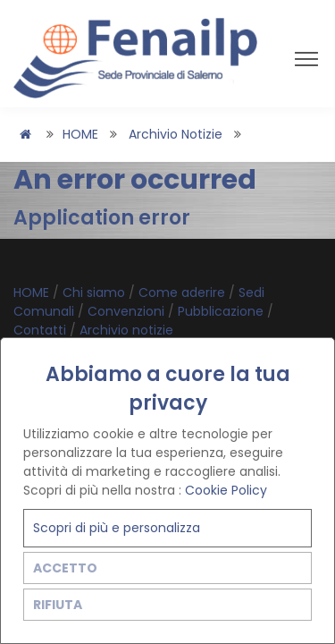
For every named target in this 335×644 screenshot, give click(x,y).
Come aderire (184, 292)
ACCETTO (65, 568)
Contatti (42, 330)
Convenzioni (128, 311)
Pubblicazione (222, 311)
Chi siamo (96, 292)
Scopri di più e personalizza (117, 528)
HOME (80, 134)
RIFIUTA (58, 605)
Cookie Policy (226, 490)
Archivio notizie (176, 134)
